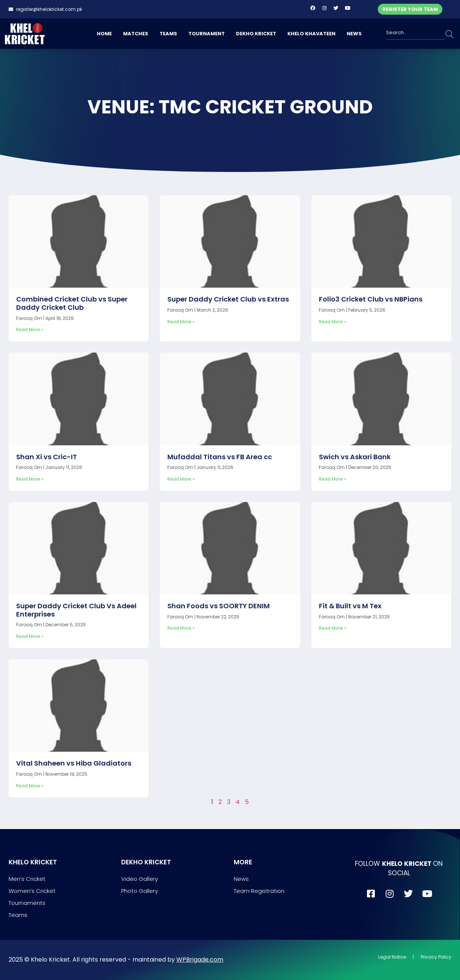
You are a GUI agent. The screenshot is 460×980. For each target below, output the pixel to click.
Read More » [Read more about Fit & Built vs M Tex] (333, 628)
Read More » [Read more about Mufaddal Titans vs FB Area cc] (181, 479)
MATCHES (136, 34)
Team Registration (259, 891)
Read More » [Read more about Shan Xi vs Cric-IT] (30, 479)
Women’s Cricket (32, 891)
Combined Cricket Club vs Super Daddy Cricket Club (72, 303)
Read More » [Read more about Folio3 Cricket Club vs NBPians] (333, 322)
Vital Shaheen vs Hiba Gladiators (74, 763)
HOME (104, 34)
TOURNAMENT (207, 34)
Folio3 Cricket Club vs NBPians (371, 299)
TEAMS (168, 34)
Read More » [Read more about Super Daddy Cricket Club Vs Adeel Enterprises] (30, 636)
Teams (18, 915)
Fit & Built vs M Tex (350, 606)
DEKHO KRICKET (256, 34)
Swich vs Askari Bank (355, 457)
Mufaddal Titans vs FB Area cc (220, 457)
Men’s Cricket (27, 879)
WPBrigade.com (200, 960)
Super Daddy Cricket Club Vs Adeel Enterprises (76, 610)
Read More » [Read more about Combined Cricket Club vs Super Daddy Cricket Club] (30, 329)
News (241, 879)
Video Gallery (140, 879)
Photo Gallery (140, 891)
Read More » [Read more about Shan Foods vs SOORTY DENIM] (181, 628)
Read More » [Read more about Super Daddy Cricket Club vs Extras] (181, 322)
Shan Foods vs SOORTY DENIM (219, 606)
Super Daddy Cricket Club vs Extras (228, 299)
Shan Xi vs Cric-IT (47, 457)
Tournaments (27, 903)
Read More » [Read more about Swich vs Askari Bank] (333, 479)
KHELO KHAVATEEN (311, 34)
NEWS (354, 34)
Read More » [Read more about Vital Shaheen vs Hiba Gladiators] (30, 786)
